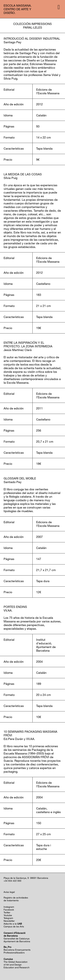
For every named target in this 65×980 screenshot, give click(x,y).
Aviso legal (9, 892)
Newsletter (9, 921)
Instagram (9, 907)
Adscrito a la (13, 924)
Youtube (8, 915)
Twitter (7, 912)
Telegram (8, 918)
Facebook (9, 910)
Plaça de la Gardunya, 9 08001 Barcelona (26, 878)
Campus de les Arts (14, 926)
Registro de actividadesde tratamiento (16, 899)
